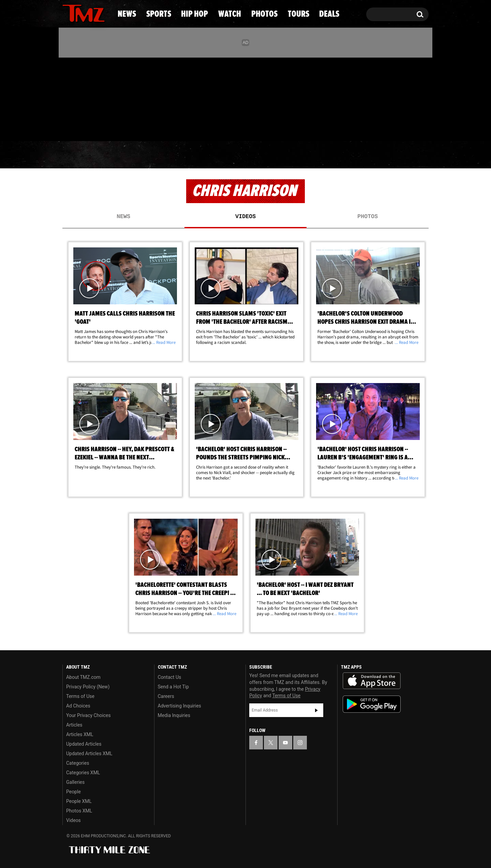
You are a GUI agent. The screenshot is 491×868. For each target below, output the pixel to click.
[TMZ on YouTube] (285, 743)
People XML (79, 801)
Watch (242, 155)
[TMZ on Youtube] (90, 98)
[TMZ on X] (78, 98)
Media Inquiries (174, 715)
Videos (245, 217)
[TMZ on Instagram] (103, 98)
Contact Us (170, 677)
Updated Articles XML (89, 753)
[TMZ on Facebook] (68, 98)
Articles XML (80, 734)
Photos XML (79, 811)
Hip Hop (187, 155)
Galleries (75, 782)
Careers (166, 696)
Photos (297, 155)
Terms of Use (80, 696)
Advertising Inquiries (180, 706)
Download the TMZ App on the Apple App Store (372, 681)
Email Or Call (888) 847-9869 (141, 127)
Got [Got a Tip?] (84, 127)
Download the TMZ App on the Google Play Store (372, 704)
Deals (401, 155)
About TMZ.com (83, 677)
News (79, 155)
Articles (74, 725)
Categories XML (83, 773)
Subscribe (316, 710)
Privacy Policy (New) (88, 687)
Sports (130, 155)
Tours (351, 155)
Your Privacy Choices (88, 715)
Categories (78, 763)
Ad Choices (78, 706)
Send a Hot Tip (173, 687)
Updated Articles (84, 744)
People (73, 792)
